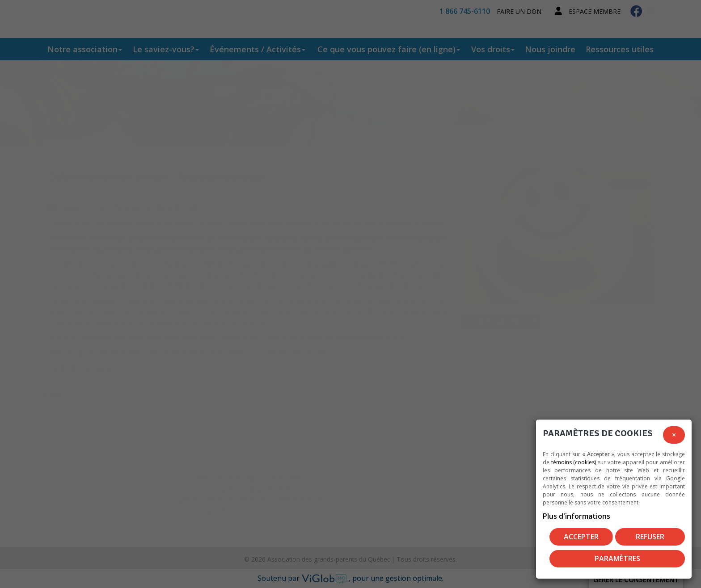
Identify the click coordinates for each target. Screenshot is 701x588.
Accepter (581, 537)
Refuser (650, 537)
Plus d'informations (576, 516)
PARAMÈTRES (617, 559)
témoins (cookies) (574, 462)
